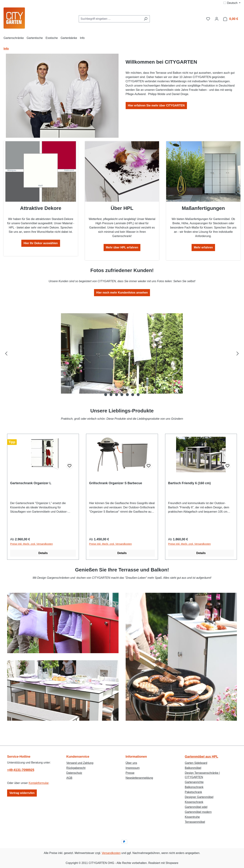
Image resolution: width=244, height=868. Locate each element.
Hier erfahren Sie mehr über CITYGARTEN (156, 105)
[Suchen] (146, 19)
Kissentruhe (192, 817)
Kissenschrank (194, 802)
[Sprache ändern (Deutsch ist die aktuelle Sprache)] (232, 3)
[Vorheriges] (6, 354)
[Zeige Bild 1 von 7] (106, 395)
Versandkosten (111, 853)
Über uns (131, 763)
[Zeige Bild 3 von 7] (116, 395)
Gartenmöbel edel (196, 807)
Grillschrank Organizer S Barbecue (116, 483)
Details (43, 553)
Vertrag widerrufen (22, 793)
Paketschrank (193, 792)
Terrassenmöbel (195, 822)
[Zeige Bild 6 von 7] (133, 395)
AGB (69, 778)
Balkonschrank (194, 787)
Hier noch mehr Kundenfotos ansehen (122, 293)
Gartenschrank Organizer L (31, 483)
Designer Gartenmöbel (199, 797)
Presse (130, 773)
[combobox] (110, 19)
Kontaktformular (39, 783)
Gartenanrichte (194, 782)
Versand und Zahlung (80, 763)
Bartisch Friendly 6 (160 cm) (189, 483)
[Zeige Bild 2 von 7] (111, 395)
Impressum (133, 768)
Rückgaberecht (76, 768)
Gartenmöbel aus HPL (202, 757)
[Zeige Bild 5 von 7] (127, 395)
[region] (122, 353)
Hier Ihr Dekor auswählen (41, 243)
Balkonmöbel (193, 768)
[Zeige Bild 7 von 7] (138, 395)
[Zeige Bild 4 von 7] (122, 395)
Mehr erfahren (203, 247)
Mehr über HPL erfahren (122, 247)
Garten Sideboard (196, 763)
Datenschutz (74, 773)
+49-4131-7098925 (21, 770)
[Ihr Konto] (217, 19)
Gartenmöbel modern (198, 812)
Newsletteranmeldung (139, 778)
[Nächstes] (238, 354)
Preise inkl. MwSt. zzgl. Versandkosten (31, 544)
